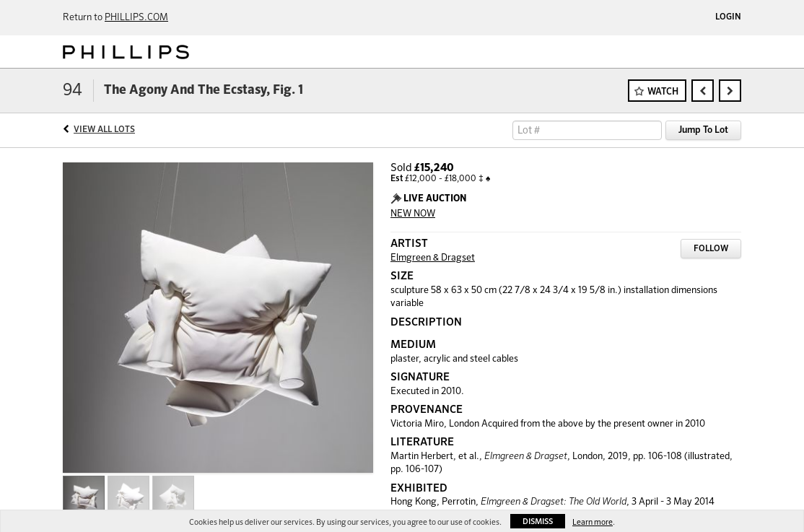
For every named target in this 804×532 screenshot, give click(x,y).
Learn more (593, 522)
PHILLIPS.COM (136, 18)
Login (728, 17)
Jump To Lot (703, 130)
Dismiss (538, 522)
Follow (711, 249)
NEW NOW (413, 214)
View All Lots (104, 130)
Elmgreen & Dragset (433, 258)
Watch (663, 92)
